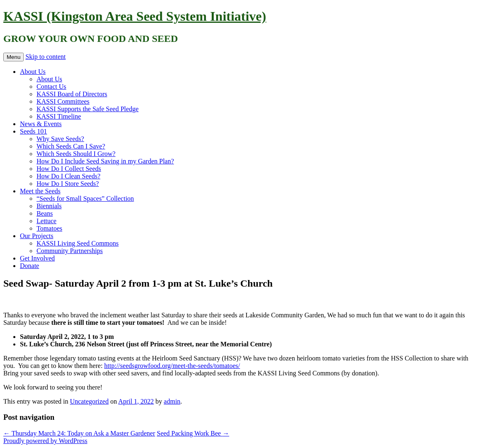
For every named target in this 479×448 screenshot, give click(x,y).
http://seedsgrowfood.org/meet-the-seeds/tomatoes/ (172, 366)
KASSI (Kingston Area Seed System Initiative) (135, 16)
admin (172, 401)
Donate (29, 266)
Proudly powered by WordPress (45, 441)
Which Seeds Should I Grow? (76, 154)
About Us (33, 72)
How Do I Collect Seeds (69, 169)
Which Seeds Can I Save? (71, 146)
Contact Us (51, 86)
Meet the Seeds (40, 191)
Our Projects (37, 236)
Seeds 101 (33, 131)
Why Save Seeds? (60, 139)
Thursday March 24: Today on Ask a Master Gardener (79, 433)
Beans (45, 213)
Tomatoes (49, 228)
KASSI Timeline (59, 116)
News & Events (41, 124)
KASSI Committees (63, 101)
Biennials (49, 206)
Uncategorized (89, 401)
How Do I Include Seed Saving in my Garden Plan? (105, 161)
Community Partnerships (70, 251)
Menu (13, 57)
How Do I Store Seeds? (68, 184)
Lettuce (46, 221)
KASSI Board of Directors (72, 94)
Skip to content (45, 57)
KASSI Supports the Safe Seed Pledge (88, 109)
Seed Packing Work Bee (193, 433)
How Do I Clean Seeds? (68, 176)
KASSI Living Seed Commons (78, 243)
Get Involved (37, 258)
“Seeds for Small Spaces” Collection (85, 198)
